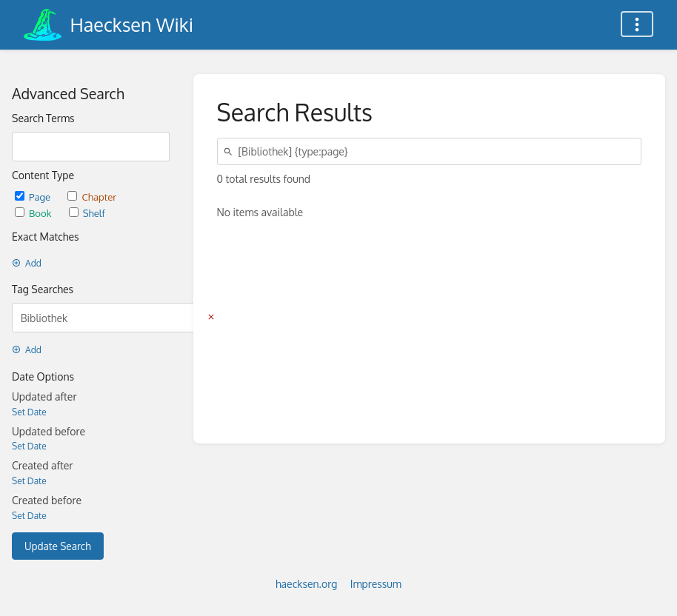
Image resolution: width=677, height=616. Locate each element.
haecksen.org (306, 584)
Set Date (29, 412)
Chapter (92, 197)
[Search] (230, 151)
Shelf (87, 213)
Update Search (58, 546)
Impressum (376, 584)
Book (34, 213)
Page (34, 197)
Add (27, 263)
